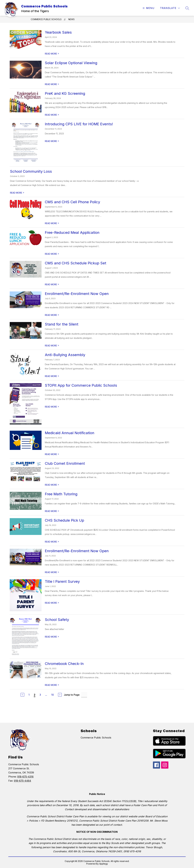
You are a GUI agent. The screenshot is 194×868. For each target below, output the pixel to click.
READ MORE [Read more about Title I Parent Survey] (52, 603)
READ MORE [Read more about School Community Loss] (17, 193)
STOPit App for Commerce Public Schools (81, 385)
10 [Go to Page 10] (53, 695)
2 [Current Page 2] (35, 695)
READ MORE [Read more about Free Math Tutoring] (52, 511)
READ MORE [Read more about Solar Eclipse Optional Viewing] (52, 84)
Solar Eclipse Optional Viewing (71, 63)
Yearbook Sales (58, 32)
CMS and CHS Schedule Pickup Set (76, 263)
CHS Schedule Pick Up (64, 520)
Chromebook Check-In (64, 664)
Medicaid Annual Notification (70, 433)
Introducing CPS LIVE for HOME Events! (79, 124)
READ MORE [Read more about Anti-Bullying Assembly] (52, 376)
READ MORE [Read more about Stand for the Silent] (52, 346)
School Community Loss (31, 171)
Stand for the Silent (62, 324)
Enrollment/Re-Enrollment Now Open (77, 294)
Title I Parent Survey (62, 581)
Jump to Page (72, 695)
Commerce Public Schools (46, 19)
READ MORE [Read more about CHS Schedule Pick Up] (52, 542)
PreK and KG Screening (65, 93)
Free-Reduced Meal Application (72, 233)
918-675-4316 (25, 777)
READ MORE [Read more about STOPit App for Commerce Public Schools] (52, 407)
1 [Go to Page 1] (29, 695)
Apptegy (104, 864)
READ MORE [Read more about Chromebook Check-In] (52, 685)
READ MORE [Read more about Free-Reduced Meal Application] (52, 254)
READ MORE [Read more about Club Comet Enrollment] (52, 485)
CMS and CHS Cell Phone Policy (72, 202)
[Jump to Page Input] (84, 695)
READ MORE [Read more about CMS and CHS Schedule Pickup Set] (52, 284)
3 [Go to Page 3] (40, 695)
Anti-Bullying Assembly (65, 355)
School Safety (57, 620)
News (71, 19)
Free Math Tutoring (61, 494)
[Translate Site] (170, 8)
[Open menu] (148, 8)
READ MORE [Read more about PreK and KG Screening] (52, 115)
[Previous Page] (22, 695)
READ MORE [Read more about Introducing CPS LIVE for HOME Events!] (52, 141)
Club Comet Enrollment (65, 463)
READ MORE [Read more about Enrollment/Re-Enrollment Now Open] (52, 315)
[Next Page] (60, 695)
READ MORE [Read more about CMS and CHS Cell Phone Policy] (52, 223)
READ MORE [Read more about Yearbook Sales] (52, 54)
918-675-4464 (23, 781)
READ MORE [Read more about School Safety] (52, 637)
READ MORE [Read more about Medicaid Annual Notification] (52, 454)
